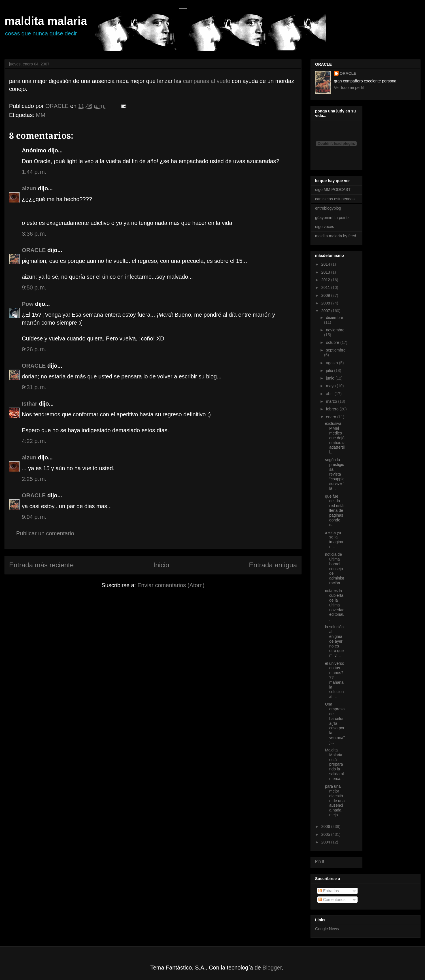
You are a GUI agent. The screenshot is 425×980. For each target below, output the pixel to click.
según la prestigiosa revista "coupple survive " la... (335, 474)
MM (41, 115)
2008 (326, 303)
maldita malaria (46, 21)
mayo (331, 386)
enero (331, 417)
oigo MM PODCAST (333, 189)
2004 (326, 842)
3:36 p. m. (34, 234)
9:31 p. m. (34, 387)
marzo (332, 401)
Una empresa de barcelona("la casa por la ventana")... (335, 723)
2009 (326, 295)
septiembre (336, 350)
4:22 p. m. (34, 441)
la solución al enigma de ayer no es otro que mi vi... (334, 641)
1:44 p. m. (34, 172)
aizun (29, 188)
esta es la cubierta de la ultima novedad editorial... (335, 605)
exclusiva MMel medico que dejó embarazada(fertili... (335, 438)
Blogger (272, 968)
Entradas (329, 891)
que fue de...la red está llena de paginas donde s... (334, 511)
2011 (326, 287)
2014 (326, 264)
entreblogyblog (328, 208)
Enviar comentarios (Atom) (171, 585)
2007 (326, 311)
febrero (333, 409)
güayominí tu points (332, 218)
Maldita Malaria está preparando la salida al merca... (334, 764)
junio (331, 378)
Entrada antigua (273, 565)
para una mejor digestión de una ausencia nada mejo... (335, 801)
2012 (326, 280)
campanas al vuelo (207, 81)
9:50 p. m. (34, 287)
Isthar (29, 404)
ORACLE (34, 250)
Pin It (320, 861)
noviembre (335, 330)
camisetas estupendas (335, 199)
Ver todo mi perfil (349, 88)
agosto (332, 363)
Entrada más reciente (41, 565)
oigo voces (325, 227)
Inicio (161, 565)
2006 (326, 826)
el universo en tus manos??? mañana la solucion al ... (335, 680)
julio (330, 370)
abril (330, 394)
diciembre (334, 318)
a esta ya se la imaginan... (334, 540)
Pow (28, 304)
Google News (327, 929)
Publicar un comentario (45, 533)
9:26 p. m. (34, 349)
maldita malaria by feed (336, 236)
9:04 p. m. (34, 517)
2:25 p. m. (34, 479)
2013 (326, 272)
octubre (333, 342)
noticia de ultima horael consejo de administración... (334, 569)
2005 (326, 834)
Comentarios (332, 900)
